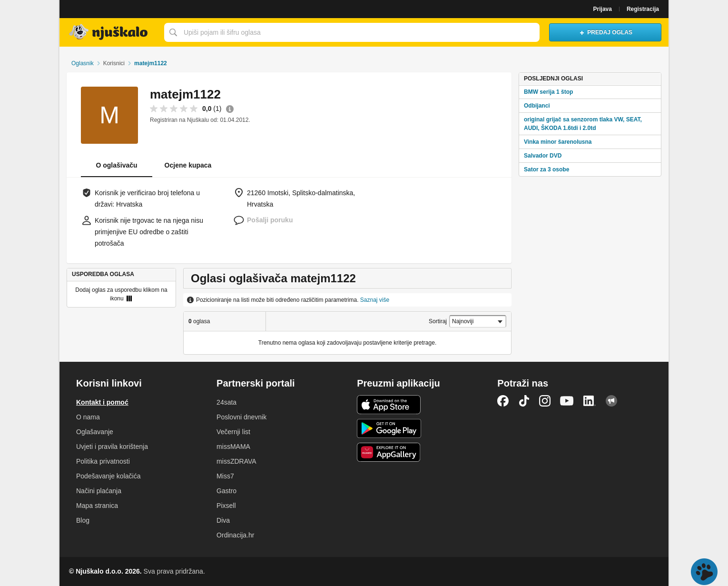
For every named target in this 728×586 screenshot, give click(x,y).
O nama (88, 417)
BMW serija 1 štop (548, 92)
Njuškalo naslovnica (109, 32)
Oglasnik (83, 63)
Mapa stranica (97, 506)
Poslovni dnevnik (241, 417)
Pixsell (226, 506)
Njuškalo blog (611, 401)
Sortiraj (438, 321)
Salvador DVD (543, 156)
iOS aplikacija (389, 405)
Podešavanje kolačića (108, 476)
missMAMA (233, 447)
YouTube (567, 401)
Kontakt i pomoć (102, 402)
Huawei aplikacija (389, 452)
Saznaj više (375, 300)
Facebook (503, 401)
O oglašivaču (116, 165)
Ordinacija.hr (235, 535)
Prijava (603, 9)
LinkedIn (590, 401)
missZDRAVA (236, 461)
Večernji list (233, 432)
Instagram (545, 401)
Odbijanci (537, 106)
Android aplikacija (389, 428)
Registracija (643, 9)
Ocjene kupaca (188, 165)
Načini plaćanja (99, 491)
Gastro (226, 491)
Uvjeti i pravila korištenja (112, 447)
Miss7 (225, 476)
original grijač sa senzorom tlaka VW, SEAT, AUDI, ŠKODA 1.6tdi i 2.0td (583, 124)
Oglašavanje (95, 432)
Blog (83, 520)
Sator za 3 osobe (546, 169)
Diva (223, 520)
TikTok (524, 401)
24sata (226, 402)
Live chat (704, 572)
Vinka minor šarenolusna (558, 142)
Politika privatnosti (103, 461)
